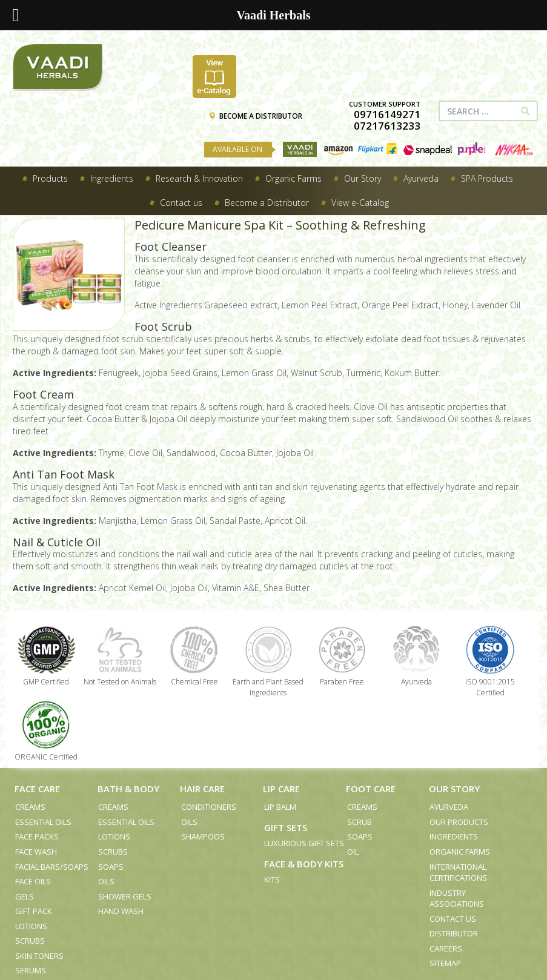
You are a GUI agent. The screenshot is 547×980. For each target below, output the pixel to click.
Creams (30, 807)
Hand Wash (121, 911)
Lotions (31, 926)
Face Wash (36, 852)
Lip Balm (280, 807)
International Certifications (458, 872)
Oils (106, 881)
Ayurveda (449, 807)
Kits (272, 879)
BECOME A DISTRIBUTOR (255, 116)
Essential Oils (43, 822)
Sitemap (445, 963)
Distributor (454, 933)
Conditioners (209, 807)
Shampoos (203, 836)
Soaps (111, 867)
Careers (446, 949)
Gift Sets (286, 827)
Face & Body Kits (304, 864)
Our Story (454, 789)
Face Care (37, 789)
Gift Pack (34, 911)
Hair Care (202, 789)
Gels (25, 896)
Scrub (360, 822)
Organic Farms (460, 852)
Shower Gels (125, 896)
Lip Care (281, 789)
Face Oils (33, 881)
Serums (31, 970)
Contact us (453, 919)
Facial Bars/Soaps (52, 867)
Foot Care (371, 789)
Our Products (459, 822)
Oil (353, 852)
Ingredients (454, 836)
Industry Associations (457, 899)
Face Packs (37, 836)
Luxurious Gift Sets (304, 843)
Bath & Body (128, 789)
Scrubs (30, 941)
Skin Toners (39, 956)
